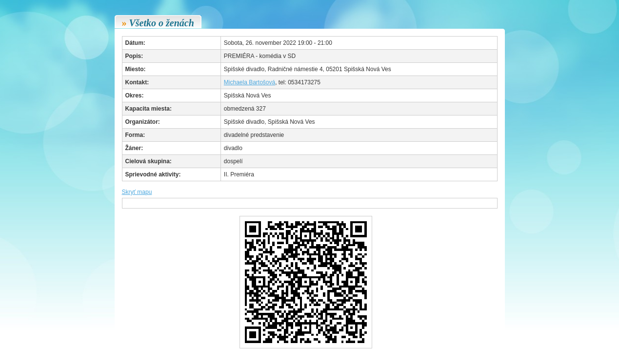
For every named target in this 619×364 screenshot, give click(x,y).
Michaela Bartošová (250, 82)
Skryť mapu (137, 192)
